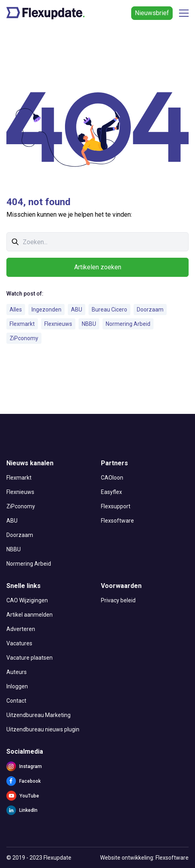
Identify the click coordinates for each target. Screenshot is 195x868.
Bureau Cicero (109, 310)
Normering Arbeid (128, 324)
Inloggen (17, 686)
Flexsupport (116, 506)
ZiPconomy (24, 338)
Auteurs (17, 672)
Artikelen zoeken (98, 267)
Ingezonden (46, 310)
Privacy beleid (118, 600)
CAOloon (112, 478)
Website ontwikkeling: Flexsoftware (144, 858)
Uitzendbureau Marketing (38, 715)
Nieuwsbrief (152, 13)
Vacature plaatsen (30, 658)
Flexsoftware (117, 521)
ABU (77, 310)
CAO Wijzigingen (27, 600)
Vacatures (19, 643)
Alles (16, 310)
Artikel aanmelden (30, 615)
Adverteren (21, 629)
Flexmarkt (22, 324)
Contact (16, 701)
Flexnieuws (58, 324)
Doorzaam (150, 310)
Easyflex (111, 492)
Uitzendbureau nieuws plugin (43, 729)
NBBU (89, 324)
